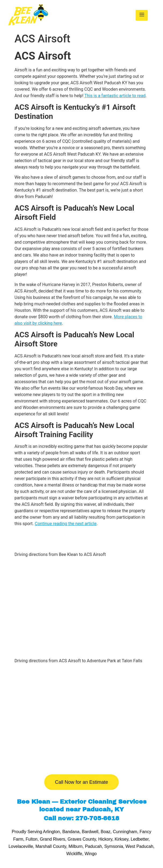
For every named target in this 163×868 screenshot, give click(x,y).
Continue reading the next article (66, 524)
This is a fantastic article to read (115, 96)
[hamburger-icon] (142, 15)
